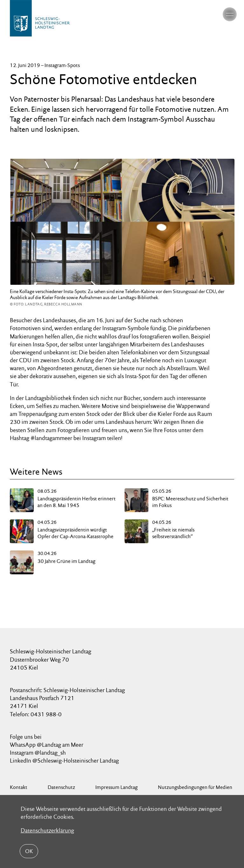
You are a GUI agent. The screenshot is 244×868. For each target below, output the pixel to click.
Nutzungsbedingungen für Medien (195, 787)
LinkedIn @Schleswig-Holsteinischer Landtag (64, 761)
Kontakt (19, 787)
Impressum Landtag (116, 787)
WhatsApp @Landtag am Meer (47, 745)
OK (29, 851)
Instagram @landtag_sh (38, 753)
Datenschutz (61, 787)
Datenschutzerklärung (47, 830)
